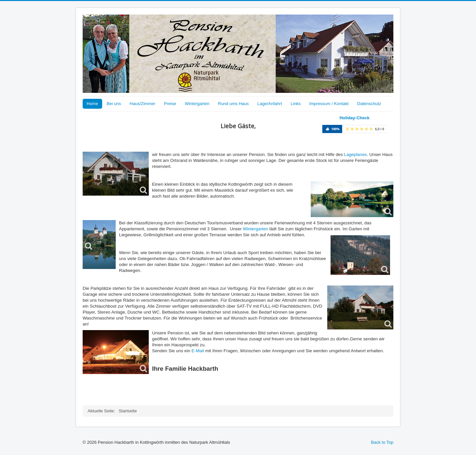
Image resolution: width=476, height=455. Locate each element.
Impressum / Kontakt (329, 104)
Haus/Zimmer (142, 104)
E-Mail (198, 351)
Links (296, 104)
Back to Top (382, 442)
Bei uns (114, 104)
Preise (170, 104)
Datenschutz (369, 104)
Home (92, 104)
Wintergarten (197, 104)
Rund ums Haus (233, 104)
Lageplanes (356, 154)
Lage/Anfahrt (270, 104)
